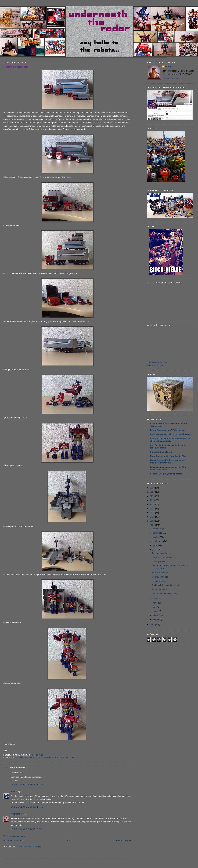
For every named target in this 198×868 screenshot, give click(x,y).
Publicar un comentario (14, 836)
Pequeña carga (159, 581)
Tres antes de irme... (161, 553)
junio (155, 599)
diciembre (157, 529)
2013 (153, 508)
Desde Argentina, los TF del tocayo (167, 430)
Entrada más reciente (13, 841)
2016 (153, 496)
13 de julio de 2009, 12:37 (27, 784)
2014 (153, 504)
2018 (153, 488)
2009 (153, 525)
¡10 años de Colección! (157, 362)
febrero (156, 615)
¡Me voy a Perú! (159, 561)
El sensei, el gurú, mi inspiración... (167, 474)
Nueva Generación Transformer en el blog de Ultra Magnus (168, 461)
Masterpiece (36, 757)
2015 (153, 500)
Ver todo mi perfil (172, 79)
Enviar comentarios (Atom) (29, 846)
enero (155, 619)
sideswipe (66, 757)
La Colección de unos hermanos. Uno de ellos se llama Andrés (170, 440)
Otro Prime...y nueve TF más (165, 593)
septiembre (158, 541)
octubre (156, 537)
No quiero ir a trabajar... (163, 557)
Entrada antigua (124, 841)
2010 (153, 521)
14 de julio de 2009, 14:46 (27, 807)
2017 (153, 492)
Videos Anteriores (155, 365)
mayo (155, 603)
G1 (16, 757)
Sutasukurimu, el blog (161, 452)
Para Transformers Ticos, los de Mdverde (170, 434)
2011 (153, 517)
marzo (156, 611)
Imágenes (24, 757)
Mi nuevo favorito (160, 573)
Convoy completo (16, 67)
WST (74, 757)
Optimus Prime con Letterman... (167, 585)
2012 (153, 513)
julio (155, 549)
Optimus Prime (52, 757)
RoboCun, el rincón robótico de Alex (168, 456)
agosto (156, 545)
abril (155, 607)
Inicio (70, 841)
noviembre (158, 533)
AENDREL (16, 814)
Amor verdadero (159, 589)
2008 (153, 624)
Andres (14, 792)
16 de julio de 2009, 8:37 (26, 829)
